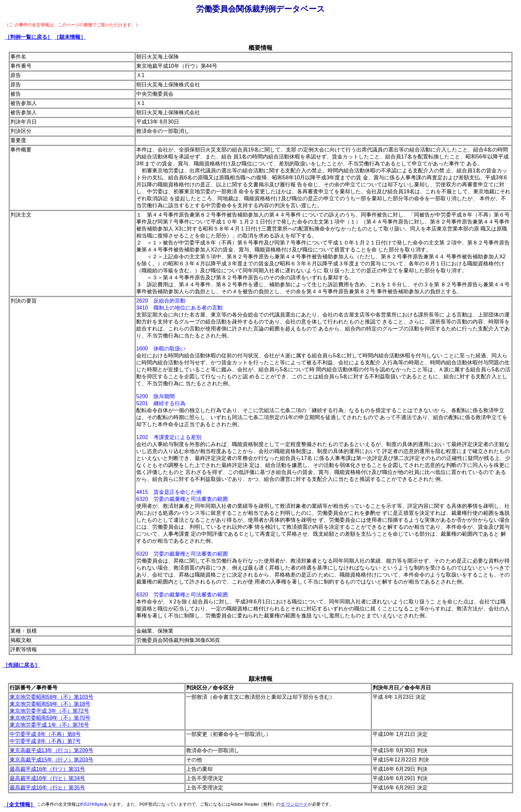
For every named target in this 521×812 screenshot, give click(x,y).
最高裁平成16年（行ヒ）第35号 (48, 788)
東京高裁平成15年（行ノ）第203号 (52, 760)
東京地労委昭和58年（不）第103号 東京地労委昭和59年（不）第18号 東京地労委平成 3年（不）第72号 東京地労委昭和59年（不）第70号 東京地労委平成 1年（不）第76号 (52, 711)
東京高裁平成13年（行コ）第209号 (52, 750)
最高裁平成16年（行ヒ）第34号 (48, 778)
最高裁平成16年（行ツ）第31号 (48, 769)
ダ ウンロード (294, 804)
